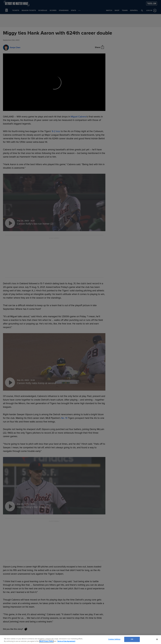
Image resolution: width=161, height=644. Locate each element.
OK (132, 639)
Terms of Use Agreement (66, 641)
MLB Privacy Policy (46, 641)
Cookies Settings (114, 639)
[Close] (157, 639)
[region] (80, 640)
